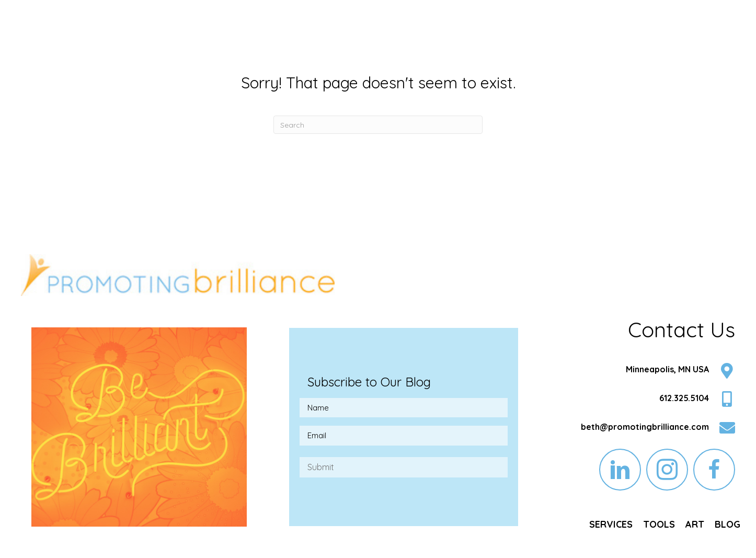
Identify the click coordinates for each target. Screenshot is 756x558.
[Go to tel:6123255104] (643, 400)
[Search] (378, 125)
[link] (611, 525)
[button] (620, 470)
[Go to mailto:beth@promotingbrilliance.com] (643, 429)
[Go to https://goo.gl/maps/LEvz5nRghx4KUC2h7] (643, 372)
